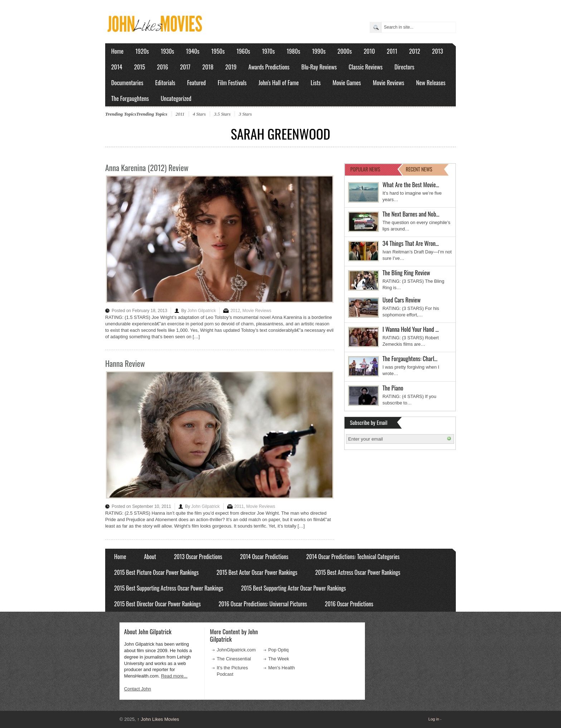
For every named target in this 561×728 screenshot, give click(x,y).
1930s (167, 51)
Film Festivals (232, 82)
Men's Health (282, 668)
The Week (279, 659)
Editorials (165, 82)
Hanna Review (125, 363)
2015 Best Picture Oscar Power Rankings (156, 572)
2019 (231, 67)
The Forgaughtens (130, 98)
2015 (140, 67)
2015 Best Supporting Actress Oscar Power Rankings (169, 588)
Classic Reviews (366, 67)
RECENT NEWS (419, 169)
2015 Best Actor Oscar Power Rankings (257, 572)
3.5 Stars (222, 114)
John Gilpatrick (202, 311)
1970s (268, 51)
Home (118, 51)
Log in (434, 719)
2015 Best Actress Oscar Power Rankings (358, 572)
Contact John (138, 689)
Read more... (174, 676)
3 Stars (245, 114)
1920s (142, 51)
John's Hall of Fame (279, 82)
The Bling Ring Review (406, 273)
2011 (392, 51)
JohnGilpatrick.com (236, 650)
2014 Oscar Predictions (264, 557)
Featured (196, 82)
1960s (243, 51)
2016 (163, 67)
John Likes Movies (158, 719)
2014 (117, 67)
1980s (293, 51)
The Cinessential (234, 659)
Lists (316, 82)
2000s (345, 51)
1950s (218, 51)
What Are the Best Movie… (411, 185)
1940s (193, 51)
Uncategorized (176, 98)
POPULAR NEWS (365, 169)
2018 (208, 67)
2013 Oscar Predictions (198, 557)
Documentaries (127, 82)
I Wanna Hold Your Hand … (411, 329)
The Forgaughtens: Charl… (410, 358)
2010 (369, 51)
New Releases (431, 82)
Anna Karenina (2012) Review (147, 168)
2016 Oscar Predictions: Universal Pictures (263, 604)
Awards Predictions (269, 67)
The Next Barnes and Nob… (411, 214)
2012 (414, 51)
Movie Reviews (389, 82)
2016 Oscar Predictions (349, 604)
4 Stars (199, 114)
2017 (185, 67)
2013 (437, 51)
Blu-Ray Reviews (319, 67)
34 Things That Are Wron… (411, 243)
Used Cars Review (402, 300)
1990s (319, 51)
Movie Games (347, 82)
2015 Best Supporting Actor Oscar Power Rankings (294, 588)
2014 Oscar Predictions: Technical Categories (353, 557)
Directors (404, 67)
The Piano (393, 388)
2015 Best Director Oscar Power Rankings (157, 604)
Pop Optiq (279, 650)
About (150, 557)
